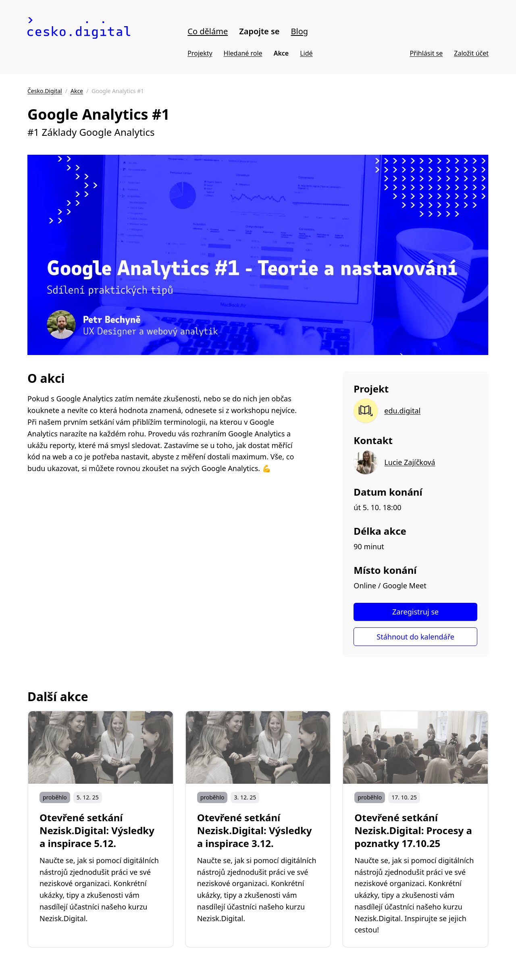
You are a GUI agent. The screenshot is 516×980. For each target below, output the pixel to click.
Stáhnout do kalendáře (415, 637)
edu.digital (402, 411)
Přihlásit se (426, 53)
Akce (281, 53)
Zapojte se (259, 31)
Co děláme (208, 31)
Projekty (200, 53)
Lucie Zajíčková (410, 462)
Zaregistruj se (415, 612)
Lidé (306, 53)
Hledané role (243, 53)
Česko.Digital (45, 91)
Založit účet (471, 53)
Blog (300, 31)
